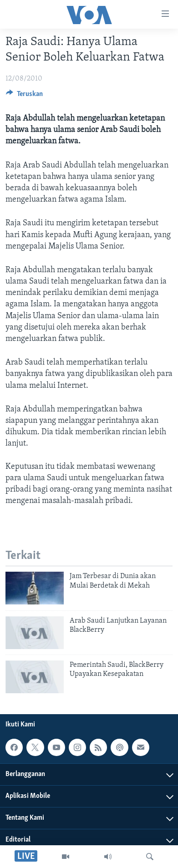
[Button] (24, 96)
